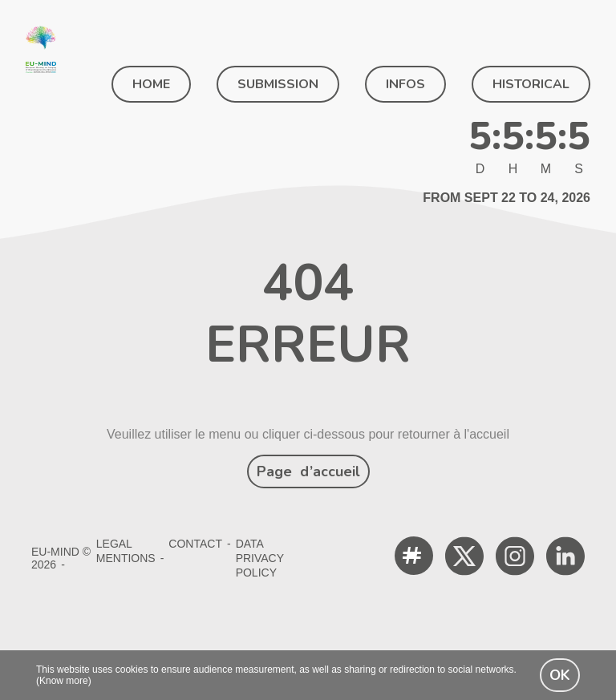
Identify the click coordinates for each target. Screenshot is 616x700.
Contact (195, 544)
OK (560, 675)
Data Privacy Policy (260, 558)
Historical (531, 84)
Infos (405, 84)
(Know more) (64, 681)
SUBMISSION (278, 84)
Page (308, 471)
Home (151, 84)
